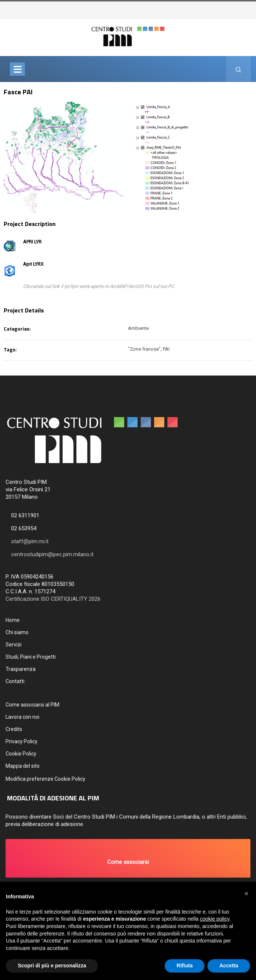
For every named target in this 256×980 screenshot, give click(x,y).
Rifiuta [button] (185, 966)
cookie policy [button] (215, 919)
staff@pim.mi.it (30, 541)
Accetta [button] (229, 966)
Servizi (14, 645)
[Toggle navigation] (17, 69)
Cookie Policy (21, 754)
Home (13, 620)
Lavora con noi (22, 717)
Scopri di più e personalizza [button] (52, 966)
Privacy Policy (22, 741)
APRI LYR (32, 242)
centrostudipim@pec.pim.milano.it (52, 554)
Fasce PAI (18, 92)
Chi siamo (17, 632)
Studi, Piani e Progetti (31, 657)
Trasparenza (21, 669)
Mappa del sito (23, 766)
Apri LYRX (33, 264)
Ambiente (138, 328)
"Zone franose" (144, 349)
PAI (166, 349)
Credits (14, 729)
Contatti (15, 681)
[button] (128, 858)
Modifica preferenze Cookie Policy (45, 779)
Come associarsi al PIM (32, 705)
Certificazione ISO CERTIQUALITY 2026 (53, 599)
